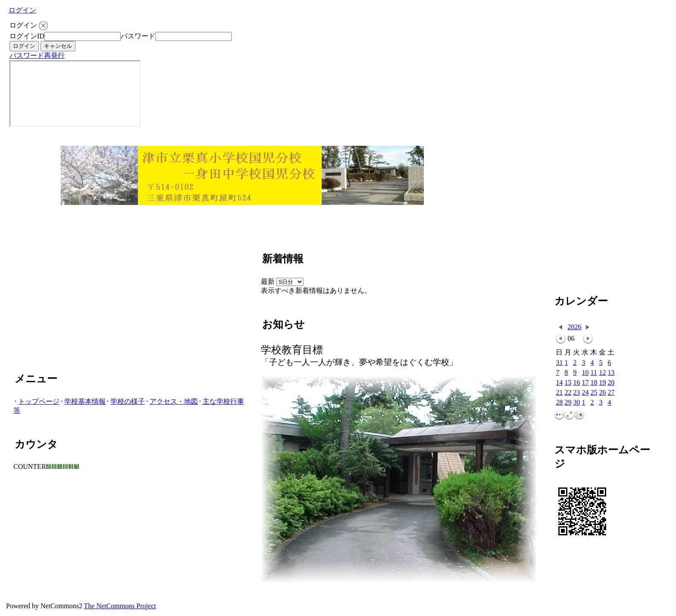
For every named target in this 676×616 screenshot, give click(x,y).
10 (585, 373)
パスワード (138, 36)
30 (576, 403)
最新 (282, 281)
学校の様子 (125, 401)
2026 (574, 327)
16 (576, 383)
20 (611, 383)
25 (594, 393)
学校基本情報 (83, 401)
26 (602, 393)
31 (559, 363)
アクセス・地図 (171, 401)
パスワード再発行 (37, 55)
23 (576, 393)
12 (602, 373)
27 (611, 393)
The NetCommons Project (120, 606)
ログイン (22, 10)
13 (611, 373)
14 (559, 383)
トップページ (36, 401)
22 (568, 393)
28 (559, 403)
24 (585, 393)
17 (585, 383)
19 (602, 383)
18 (594, 383)
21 (559, 393)
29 (568, 403)
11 (593, 373)
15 (568, 383)
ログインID (27, 36)
